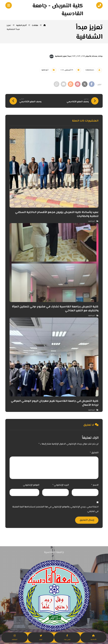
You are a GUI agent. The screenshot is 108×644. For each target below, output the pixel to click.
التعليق (94, 453)
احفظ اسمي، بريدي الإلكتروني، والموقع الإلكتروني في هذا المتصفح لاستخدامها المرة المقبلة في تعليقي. (55, 509)
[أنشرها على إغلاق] (85, 84)
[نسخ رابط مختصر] (57, 84)
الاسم (95, 485)
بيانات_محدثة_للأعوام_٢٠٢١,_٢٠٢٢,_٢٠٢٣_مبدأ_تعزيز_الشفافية (79, 56)
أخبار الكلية (45, 70)
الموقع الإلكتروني (31, 485)
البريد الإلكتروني (61, 485)
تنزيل (52, 56)
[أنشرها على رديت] (71, 84)
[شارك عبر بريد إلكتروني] (64, 84)
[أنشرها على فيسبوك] (92, 84)
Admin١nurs (90, 70)
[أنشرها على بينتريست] (78, 84)
